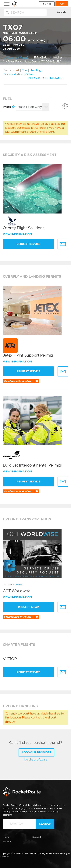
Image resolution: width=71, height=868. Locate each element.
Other (29, 74)
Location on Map (16, 58)
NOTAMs (56, 78)
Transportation (13, 74)
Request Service (28, 244)
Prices (9, 107)
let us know (38, 128)
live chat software (35, 760)
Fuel (25, 70)
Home (6, 837)
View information (18, 234)
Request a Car (28, 607)
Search (45, 824)
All (18, 70)
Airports (61, 12)
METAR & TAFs (38, 78)
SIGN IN (47, 4)
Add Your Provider (36, 752)
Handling (35, 70)
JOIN (62, 4)
